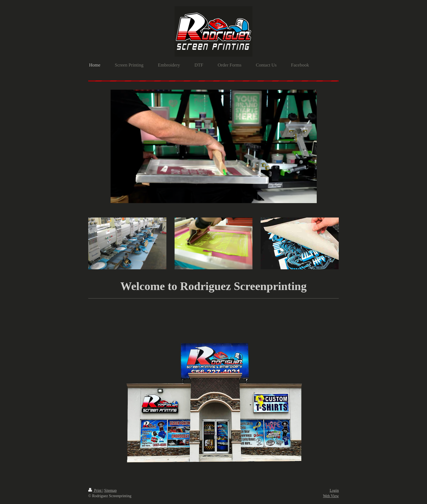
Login (334, 491)
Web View (331, 496)
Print (95, 491)
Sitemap (111, 491)
